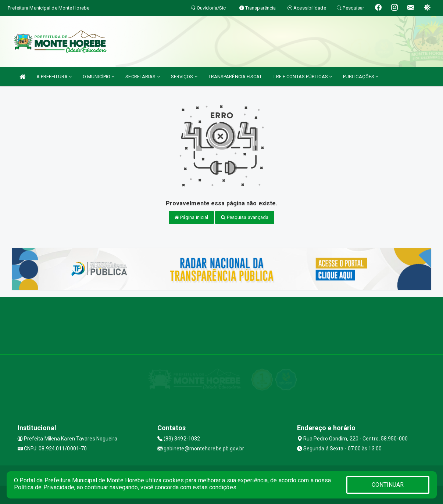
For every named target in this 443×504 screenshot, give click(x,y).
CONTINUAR (388, 485)
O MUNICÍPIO (99, 77)
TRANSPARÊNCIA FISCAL (235, 77)
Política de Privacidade (44, 487)
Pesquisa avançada (245, 217)
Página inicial (192, 217)
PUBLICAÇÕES (361, 77)
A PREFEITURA (54, 77)
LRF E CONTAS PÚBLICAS (303, 77)
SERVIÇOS (184, 77)
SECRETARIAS (142, 77)
